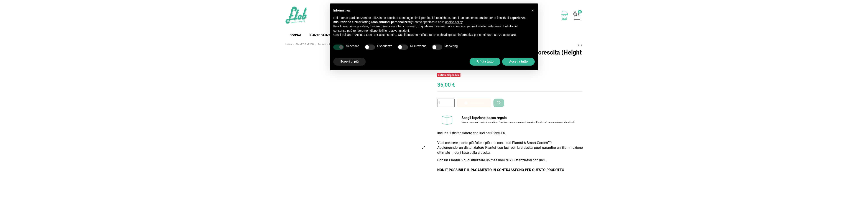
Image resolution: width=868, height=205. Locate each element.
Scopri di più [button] (349, 61)
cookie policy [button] (454, 22)
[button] (533, 10)
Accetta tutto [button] (518, 61)
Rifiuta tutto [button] (485, 61)
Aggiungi (474, 103)
